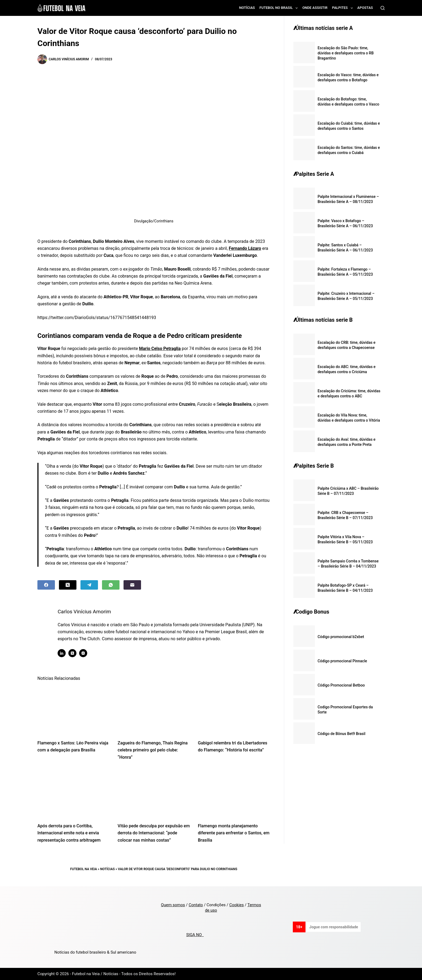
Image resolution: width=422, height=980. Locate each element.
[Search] (383, 8)
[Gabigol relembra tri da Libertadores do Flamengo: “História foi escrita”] (234, 710)
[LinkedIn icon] (66, 653)
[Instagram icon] (87, 653)
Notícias (247, 8)
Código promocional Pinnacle (342, 661)
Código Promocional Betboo (341, 685)
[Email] (132, 585)
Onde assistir (315, 8)
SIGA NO (195, 935)
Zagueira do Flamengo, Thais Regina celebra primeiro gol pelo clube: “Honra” (153, 750)
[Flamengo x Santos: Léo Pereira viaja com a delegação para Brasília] (73, 710)
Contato (196, 905)
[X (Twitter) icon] (77, 653)
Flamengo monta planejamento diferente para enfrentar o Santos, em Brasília (234, 833)
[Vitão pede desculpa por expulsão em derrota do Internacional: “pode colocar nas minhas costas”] (154, 793)
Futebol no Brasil (280, 8)
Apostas (365, 8)
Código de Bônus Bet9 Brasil (342, 734)
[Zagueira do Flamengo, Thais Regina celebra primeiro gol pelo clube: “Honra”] (154, 710)
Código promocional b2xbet (341, 637)
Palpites (344, 8)
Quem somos (173, 905)
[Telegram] (89, 585)
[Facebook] (46, 585)
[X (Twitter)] (68, 585)
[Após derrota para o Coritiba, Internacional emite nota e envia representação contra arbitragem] (73, 793)
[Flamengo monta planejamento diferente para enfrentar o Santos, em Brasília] (234, 793)
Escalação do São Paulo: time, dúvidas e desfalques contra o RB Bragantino (346, 53)
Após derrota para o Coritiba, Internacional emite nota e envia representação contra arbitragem (69, 833)
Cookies (237, 905)
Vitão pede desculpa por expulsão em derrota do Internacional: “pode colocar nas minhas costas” (154, 833)
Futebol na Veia (84, 869)
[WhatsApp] (111, 585)
